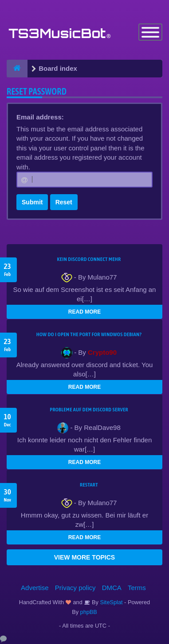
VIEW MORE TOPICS (84, 557)
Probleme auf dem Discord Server (89, 410)
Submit (32, 202)
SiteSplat (111, 602)
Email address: (40, 117)
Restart (89, 485)
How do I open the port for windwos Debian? (89, 334)
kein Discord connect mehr (89, 259)
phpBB (89, 612)
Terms (137, 588)
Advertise (35, 588)
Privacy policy (75, 588)
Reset (64, 202)
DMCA (112, 588)
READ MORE (84, 312)
